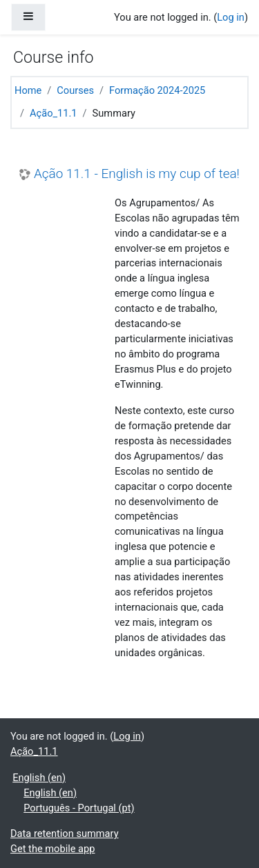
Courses (75, 90)
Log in (231, 17)
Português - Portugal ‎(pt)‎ (79, 808)
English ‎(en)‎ (39, 778)
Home (28, 90)
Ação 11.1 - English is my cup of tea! (137, 174)
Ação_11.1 (54, 113)
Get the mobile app (52, 849)
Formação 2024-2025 (157, 90)
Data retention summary (65, 834)
